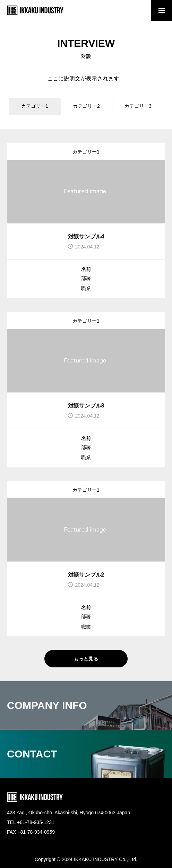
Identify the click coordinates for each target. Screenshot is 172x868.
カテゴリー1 (86, 152)
